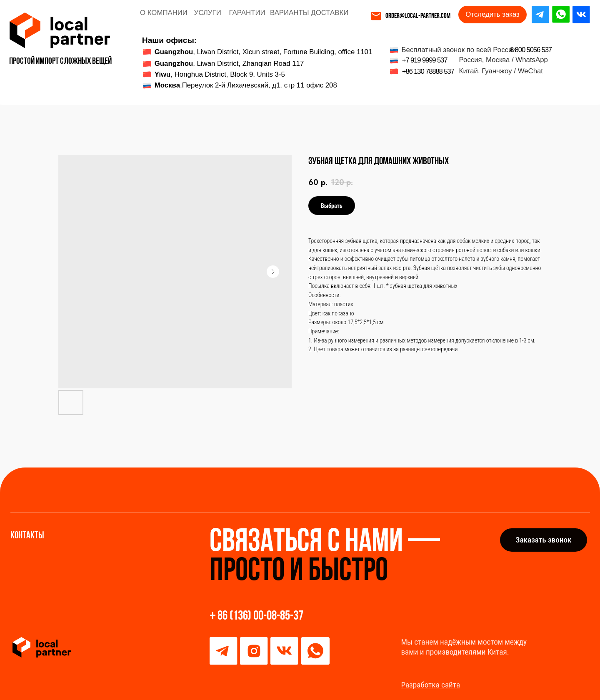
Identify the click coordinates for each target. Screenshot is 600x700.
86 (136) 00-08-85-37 (260, 616)
